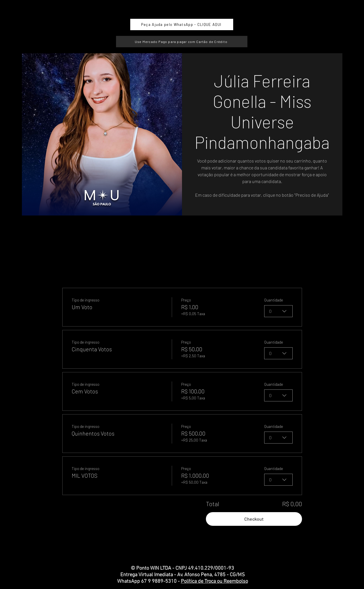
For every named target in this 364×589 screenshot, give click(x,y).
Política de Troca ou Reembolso (214, 581)
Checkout (254, 519)
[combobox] (278, 311)
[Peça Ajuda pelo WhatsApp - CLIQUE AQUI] (182, 24)
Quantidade (274, 300)
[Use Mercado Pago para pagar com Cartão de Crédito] (182, 42)
